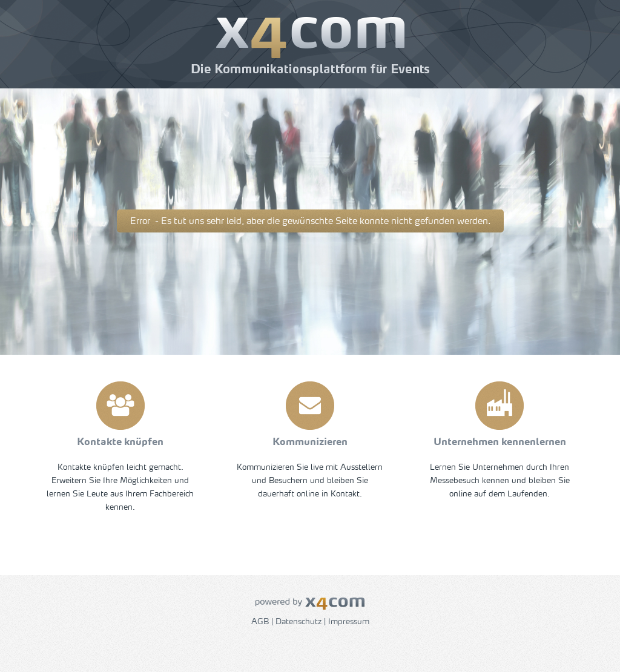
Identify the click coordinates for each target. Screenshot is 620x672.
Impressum (349, 622)
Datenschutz (298, 622)
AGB (260, 622)
